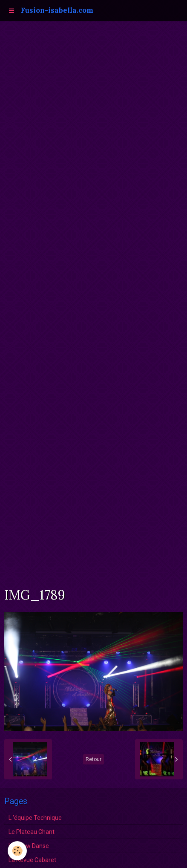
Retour (93, 759)
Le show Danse (29, 846)
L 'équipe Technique (35, 818)
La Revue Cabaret (32, 860)
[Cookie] (17, 851)
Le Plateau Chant (32, 832)
